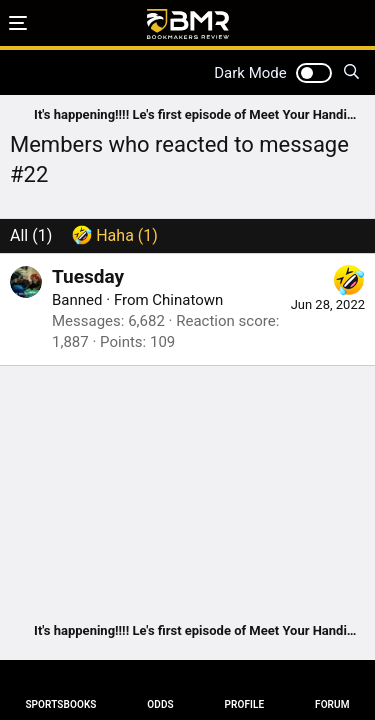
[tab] (115, 236)
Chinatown (187, 300)
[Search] (351, 72)
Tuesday (88, 276)
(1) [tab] (31, 235)
